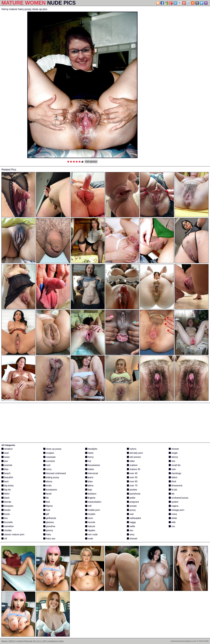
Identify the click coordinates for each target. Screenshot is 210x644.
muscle (90, 522)
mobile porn (93, 510)
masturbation (93, 502)
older (131, 461)
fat (46, 498)
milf (88, 506)
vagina (174, 506)
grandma (49, 526)
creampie (49, 457)
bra (5, 518)
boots (6, 514)
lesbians (91, 494)
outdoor (132, 465)
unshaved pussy (178, 498)
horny (89, 457)
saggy (131, 522)
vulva (173, 514)
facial (47, 494)
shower (174, 449)
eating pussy (51, 477)
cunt (47, 465)
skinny (173, 457)
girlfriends (50, 518)
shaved (132, 539)
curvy (47, 469)
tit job (173, 490)
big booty (8, 486)
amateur (7, 449)
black (6, 498)
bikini (5, 494)
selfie (131, 526)
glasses (49, 522)
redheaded (134, 518)
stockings (175, 473)
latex (89, 481)
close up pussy (52, 449)
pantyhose (134, 494)
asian (6, 457)
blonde (6, 502)
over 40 (132, 473)
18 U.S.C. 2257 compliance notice (48, 641)
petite (131, 498)
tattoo (173, 477)
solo (172, 469)
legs (89, 490)
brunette (7, 522)
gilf (46, 514)
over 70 (132, 486)
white (173, 518)
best (5, 481)
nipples (90, 530)
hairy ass (49, 539)
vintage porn (177, 510)
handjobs (91, 449)
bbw (5, 469)
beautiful (7, 477)
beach (6, 473)
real (130, 514)
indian (90, 469)
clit (4, 539)
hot (88, 461)
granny (48, 530)
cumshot (49, 461)
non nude (91, 534)
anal (5, 453)
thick (172, 481)
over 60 (132, 481)
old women (134, 457)
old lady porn (135, 453)
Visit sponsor (91, 162)
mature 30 (133, 469)
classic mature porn (13, 534)
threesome (176, 486)
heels (89, 453)
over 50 (132, 477)
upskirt (174, 502)
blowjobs (7, 506)
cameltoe (8, 526)
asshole (7, 465)
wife (172, 522)
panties (132, 490)
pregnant (133, 502)
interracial (92, 473)
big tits (6, 490)
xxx (172, 526)
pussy (131, 510)
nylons (132, 449)
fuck (47, 510)
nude (89, 539)
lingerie (90, 498)
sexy (131, 534)
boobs (6, 510)
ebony (48, 481)
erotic (48, 486)
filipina (48, 506)
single (173, 453)
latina (89, 486)
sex (130, 530)
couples (49, 453)
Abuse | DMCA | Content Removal (17, 641)
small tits (175, 465)
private (132, 506)
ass (5, 461)
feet (47, 502)
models (90, 514)
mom (89, 518)
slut (172, 461)
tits (172, 494)
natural (90, 526)
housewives (93, 465)
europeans (50, 490)
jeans (89, 477)
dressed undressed (55, 473)
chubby (7, 530)
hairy (47, 534)
